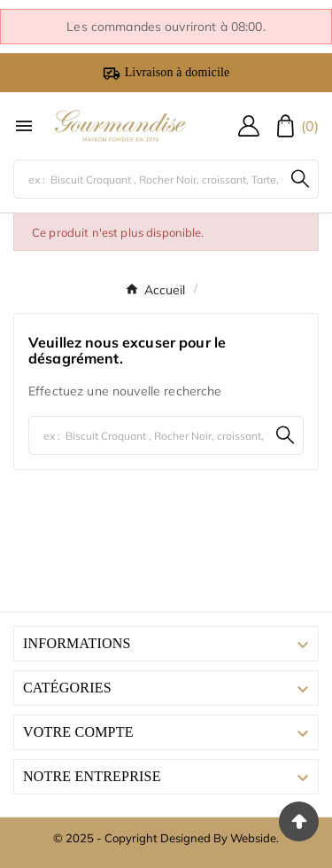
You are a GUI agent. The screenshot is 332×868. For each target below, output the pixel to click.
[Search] (300, 179)
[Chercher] (148, 179)
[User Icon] (249, 126)
